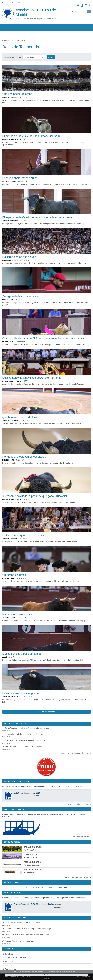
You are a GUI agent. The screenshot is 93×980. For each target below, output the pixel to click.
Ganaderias (8, 954)
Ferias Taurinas (9, 965)
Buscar (51, 57)
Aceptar (47, 975)
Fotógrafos (8, 961)
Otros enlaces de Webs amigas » (78, 877)
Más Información (46, 978)
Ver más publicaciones (46, 712)
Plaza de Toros (9, 969)
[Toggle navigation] (5, 28)
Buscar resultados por (13, 57)
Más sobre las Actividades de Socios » (76, 753)
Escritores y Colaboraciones (14, 958)
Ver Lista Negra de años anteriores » (77, 804)
